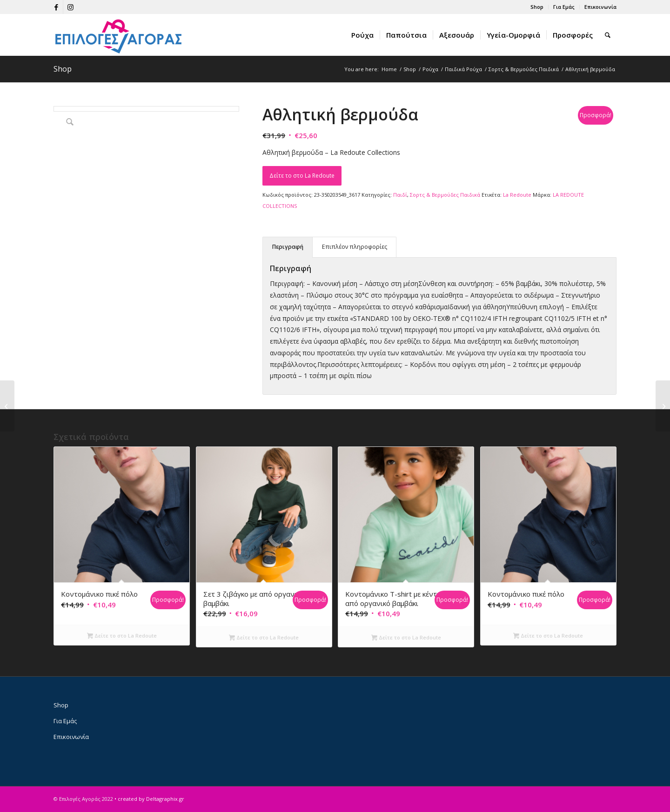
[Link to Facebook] (56, 7)
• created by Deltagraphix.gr (149, 799)
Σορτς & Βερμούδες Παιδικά (445, 195)
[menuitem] (537, 7)
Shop (537, 7)
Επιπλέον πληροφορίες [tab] (355, 247)
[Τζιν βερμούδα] (7, 406)
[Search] (608, 35)
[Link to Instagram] (70, 7)
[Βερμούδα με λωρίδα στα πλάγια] (663, 406)
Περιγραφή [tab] (288, 247)
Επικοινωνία (600, 7)
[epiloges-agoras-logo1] (119, 35)
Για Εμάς (564, 7)
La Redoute (517, 195)
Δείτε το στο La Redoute (302, 176)
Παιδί (400, 195)
